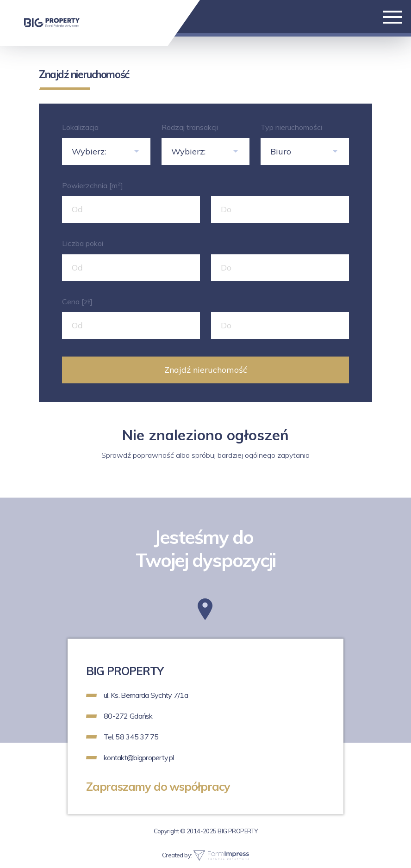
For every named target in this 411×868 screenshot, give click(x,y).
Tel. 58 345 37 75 (131, 737)
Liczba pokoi (83, 243)
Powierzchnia (93, 185)
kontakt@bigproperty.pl (139, 757)
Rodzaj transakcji (190, 127)
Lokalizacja (80, 127)
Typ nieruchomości (291, 127)
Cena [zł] (77, 302)
